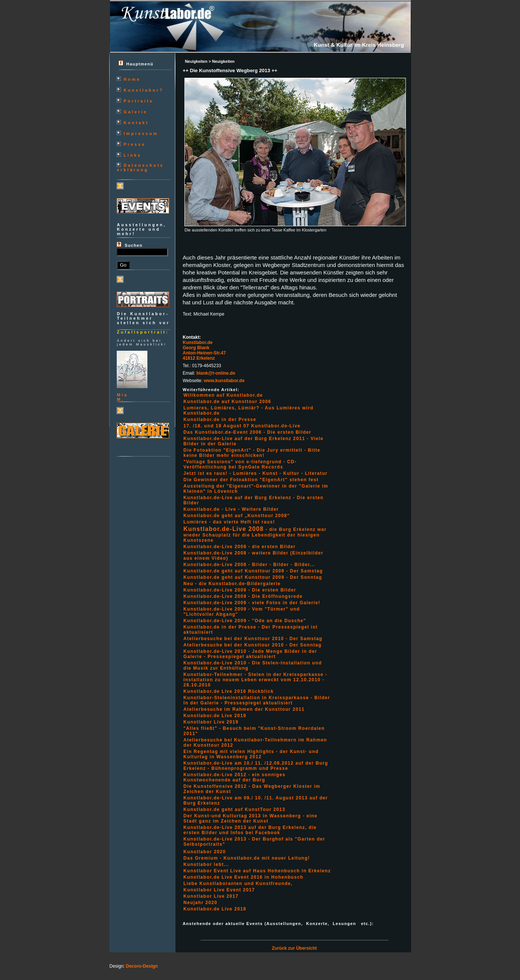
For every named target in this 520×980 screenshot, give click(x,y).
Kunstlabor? (143, 90)
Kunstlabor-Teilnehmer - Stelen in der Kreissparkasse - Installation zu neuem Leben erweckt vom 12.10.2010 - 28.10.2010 (255, 680)
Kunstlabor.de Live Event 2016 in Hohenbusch (243, 877)
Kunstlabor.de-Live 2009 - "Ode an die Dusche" (245, 621)
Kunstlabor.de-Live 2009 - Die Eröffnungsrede (243, 596)
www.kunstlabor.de (224, 381)
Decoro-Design (142, 966)
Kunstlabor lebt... (206, 864)
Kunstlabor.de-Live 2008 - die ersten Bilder (239, 547)
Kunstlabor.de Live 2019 (215, 716)
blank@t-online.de (216, 373)
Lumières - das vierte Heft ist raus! (229, 522)
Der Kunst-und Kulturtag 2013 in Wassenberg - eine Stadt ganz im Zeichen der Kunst (250, 818)
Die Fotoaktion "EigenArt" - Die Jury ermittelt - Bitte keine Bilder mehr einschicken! (252, 453)
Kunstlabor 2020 (204, 852)
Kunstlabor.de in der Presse (220, 420)
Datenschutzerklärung (140, 168)
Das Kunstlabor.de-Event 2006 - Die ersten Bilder (247, 432)
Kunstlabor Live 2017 (211, 896)
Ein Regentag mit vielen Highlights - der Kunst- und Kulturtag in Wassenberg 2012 (251, 754)
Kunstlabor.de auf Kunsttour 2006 (227, 402)
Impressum (141, 133)
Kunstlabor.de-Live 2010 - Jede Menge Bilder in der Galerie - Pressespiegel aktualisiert (250, 654)
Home (132, 79)
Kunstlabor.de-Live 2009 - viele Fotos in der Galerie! (252, 603)
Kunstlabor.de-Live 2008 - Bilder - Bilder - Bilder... (249, 565)
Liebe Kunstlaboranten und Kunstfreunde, (238, 884)
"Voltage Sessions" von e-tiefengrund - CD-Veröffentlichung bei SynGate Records (240, 464)
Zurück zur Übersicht (294, 948)
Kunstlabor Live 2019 (211, 722)
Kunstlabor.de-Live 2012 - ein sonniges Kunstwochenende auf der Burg (234, 777)
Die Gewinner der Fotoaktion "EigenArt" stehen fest (251, 480)
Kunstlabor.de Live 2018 (215, 909)
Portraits (138, 101)
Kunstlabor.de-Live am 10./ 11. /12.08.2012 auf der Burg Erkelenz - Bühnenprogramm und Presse (256, 766)
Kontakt (136, 123)
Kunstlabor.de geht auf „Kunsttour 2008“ (237, 516)
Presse (134, 144)
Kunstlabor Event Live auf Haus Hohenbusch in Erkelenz (257, 871)
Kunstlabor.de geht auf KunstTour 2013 (234, 810)
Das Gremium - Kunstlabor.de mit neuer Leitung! (247, 858)
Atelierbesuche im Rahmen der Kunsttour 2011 (244, 709)
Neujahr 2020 (200, 903)
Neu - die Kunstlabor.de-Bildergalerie (232, 584)
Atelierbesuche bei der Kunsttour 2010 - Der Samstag (253, 639)
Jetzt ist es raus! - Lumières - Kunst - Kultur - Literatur (255, 473)
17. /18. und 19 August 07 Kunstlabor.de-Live (242, 426)
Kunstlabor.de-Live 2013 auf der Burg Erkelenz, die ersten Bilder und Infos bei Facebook (250, 830)
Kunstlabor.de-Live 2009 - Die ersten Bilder (240, 590)
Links (132, 155)
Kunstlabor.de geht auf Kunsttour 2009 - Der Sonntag (253, 577)
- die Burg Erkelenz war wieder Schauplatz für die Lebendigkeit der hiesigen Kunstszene (255, 535)
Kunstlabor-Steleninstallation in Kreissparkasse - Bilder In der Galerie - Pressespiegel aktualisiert (257, 700)
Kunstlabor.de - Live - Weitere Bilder (231, 509)
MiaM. (122, 397)
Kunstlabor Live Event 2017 (219, 890)
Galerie (135, 112)
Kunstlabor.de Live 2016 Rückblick (228, 691)
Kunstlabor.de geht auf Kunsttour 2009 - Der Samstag (253, 571)
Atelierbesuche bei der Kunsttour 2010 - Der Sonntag (252, 645)
